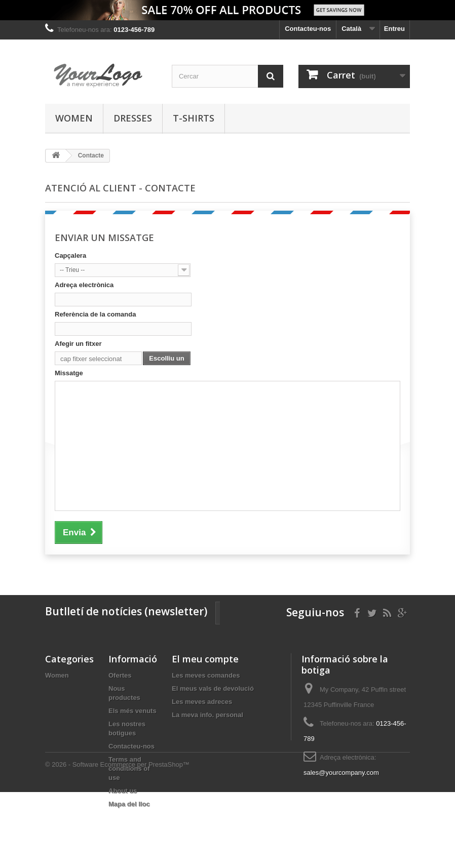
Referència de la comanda (95, 314)
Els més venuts (132, 711)
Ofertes (120, 675)
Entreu (394, 29)
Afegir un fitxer (78, 344)
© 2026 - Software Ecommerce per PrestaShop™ (117, 840)
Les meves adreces (202, 702)
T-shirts (194, 118)
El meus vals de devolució (213, 688)
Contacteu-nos (308, 29)
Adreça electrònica (84, 285)
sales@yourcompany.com (341, 773)
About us (123, 791)
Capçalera (70, 255)
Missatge (69, 373)
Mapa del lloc (129, 804)
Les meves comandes (206, 675)
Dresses (133, 118)
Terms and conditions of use (129, 768)
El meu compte (205, 659)
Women (74, 118)
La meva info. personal (207, 715)
